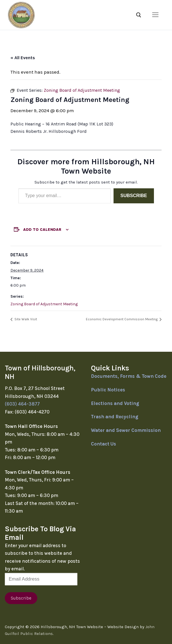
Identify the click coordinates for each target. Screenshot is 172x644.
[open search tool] (139, 15)
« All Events (23, 58)
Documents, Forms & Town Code (129, 376)
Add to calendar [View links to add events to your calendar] (42, 230)
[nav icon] (155, 15)
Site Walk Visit (25, 319)
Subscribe (134, 196)
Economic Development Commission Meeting (122, 319)
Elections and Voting (115, 403)
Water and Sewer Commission (126, 430)
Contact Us (104, 444)
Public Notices (108, 390)
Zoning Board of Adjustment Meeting (44, 304)
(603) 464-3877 (22, 404)
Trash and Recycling (115, 417)
